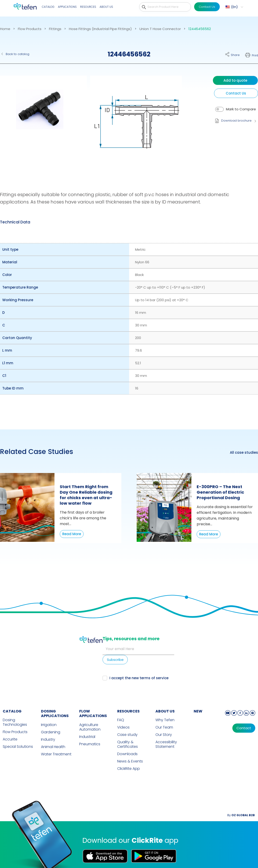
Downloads (127, 745)
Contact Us (207, 7)
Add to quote (235, 80)
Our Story (164, 726)
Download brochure (236, 121)
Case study (127, 726)
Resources (88, 7)
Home (5, 29)
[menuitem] (234, 7)
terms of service (220, 662)
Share (235, 55)
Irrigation (49, 716)
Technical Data (15, 222)
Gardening (51, 723)
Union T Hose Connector (160, 29)
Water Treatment (56, 745)
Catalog (48, 7)
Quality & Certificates (128, 735)
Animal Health (53, 738)
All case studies (244, 453)
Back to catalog (18, 54)
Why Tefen (165, 711)
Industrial (87, 728)
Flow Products (30, 29)
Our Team (164, 718)
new (198, 702)
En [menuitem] (234, 7)
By (241, 806)
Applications (67, 7)
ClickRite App (129, 759)
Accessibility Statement (166, 735)
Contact (244, 719)
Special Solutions (18, 737)
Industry (48, 730)
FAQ (121, 711)
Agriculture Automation (90, 718)
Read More (72, 534)
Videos (123, 718)
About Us (106, 7)
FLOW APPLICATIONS (93, 704)
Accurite (10, 730)
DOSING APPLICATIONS (55, 704)
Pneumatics (90, 735)
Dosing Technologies (15, 713)
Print (255, 55)
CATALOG (12, 702)
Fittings (55, 29)
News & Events (130, 752)
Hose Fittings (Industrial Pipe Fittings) (100, 29)
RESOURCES (128, 702)
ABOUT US (165, 702)
